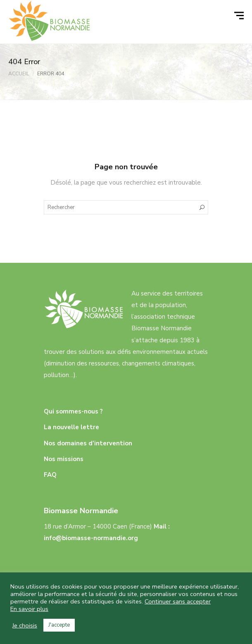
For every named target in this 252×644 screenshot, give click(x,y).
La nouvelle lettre (71, 427)
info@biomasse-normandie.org (91, 538)
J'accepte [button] (59, 625)
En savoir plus (29, 609)
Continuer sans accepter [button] (178, 601)
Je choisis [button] (25, 625)
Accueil (19, 74)
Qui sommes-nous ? (73, 411)
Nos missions (64, 459)
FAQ (50, 475)
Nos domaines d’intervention (88, 443)
